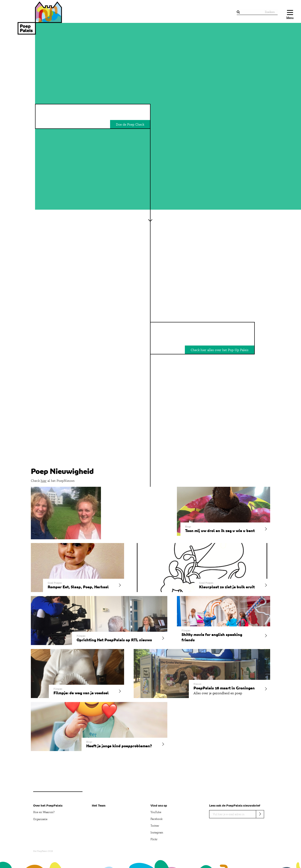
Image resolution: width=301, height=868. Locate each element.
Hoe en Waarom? (44, 812)
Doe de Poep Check (130, 124)
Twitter (155, 826)
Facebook (156, 819)
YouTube (156, 812)
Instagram (157, 833)
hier (44, 481)
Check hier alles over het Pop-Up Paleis (220, 350)
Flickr (154, 839)
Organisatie (40, 819)
